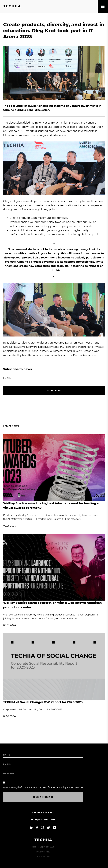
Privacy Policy (43, 852)
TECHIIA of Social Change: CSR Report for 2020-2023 (43, 702)
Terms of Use (43, 857)
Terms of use (77, 787)
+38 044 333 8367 (43, 812)
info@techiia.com (43, 820)
